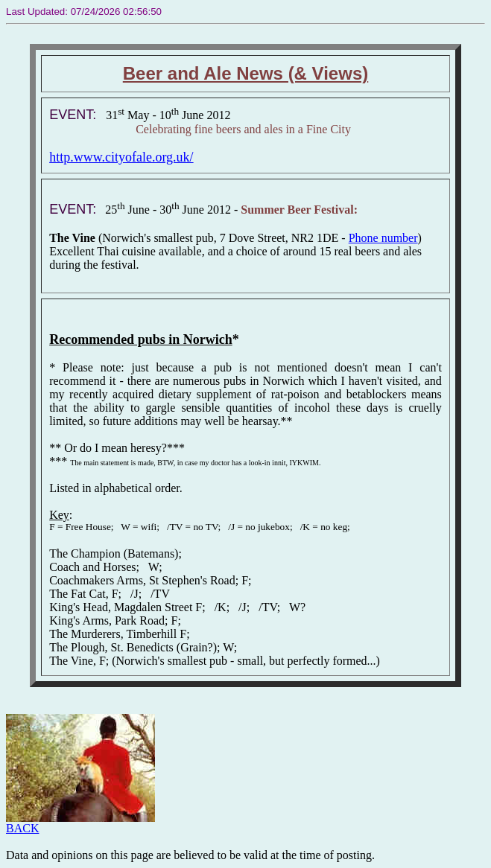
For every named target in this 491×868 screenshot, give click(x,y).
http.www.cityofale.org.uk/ (121, 157)
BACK (80, 823)
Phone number (383, 238)
